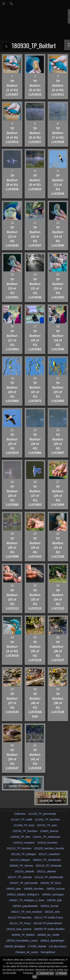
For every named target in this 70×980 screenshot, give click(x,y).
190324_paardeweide (25, 906)
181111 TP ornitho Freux (49, 918)
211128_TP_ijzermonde (42, 814)
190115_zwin (52, 912)
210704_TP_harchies (25, 831)
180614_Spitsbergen (52, 941)
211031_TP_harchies (47, 820)
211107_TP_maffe (22, 820)
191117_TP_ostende (20, 877)
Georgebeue (48, 952)
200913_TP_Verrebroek (47, 860)
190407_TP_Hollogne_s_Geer (27, 900)
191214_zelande (24, 871)
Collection (20, 814)
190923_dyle (13, 889)
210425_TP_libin (20, 837)
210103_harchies (47, 843)
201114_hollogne (20, 860)
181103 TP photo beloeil (48, 923)
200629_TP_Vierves (21, 866)
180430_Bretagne (15, 946)
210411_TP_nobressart (46, 837)
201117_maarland (49, 854)
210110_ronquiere (24, 843)
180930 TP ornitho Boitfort (49, 929)
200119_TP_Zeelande (48, 866)
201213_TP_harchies (19, 848)
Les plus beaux (58, 946)
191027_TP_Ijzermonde (24, 883)
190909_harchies (34, 889)
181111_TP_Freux (20, 923)
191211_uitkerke (46, 871)
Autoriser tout (46, 973)
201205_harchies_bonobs (49, 848)
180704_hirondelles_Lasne (22, 941)
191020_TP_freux (50, 883)
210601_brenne (49, 831)
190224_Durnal (49, 906)
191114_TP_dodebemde (49, 877)
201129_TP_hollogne (24, 854)
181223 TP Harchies (20, 918)
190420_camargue (53, 894)
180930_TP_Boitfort (23, 935)
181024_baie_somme (19, 929)
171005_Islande (37, 946)
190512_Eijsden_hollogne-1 (23, 894)
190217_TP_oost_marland (26, 912)
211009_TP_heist (24, 825)
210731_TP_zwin (47, 825)
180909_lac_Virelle (48, 935)
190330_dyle (54, 900)
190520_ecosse (56, 889)
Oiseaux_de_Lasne (27, 952)
